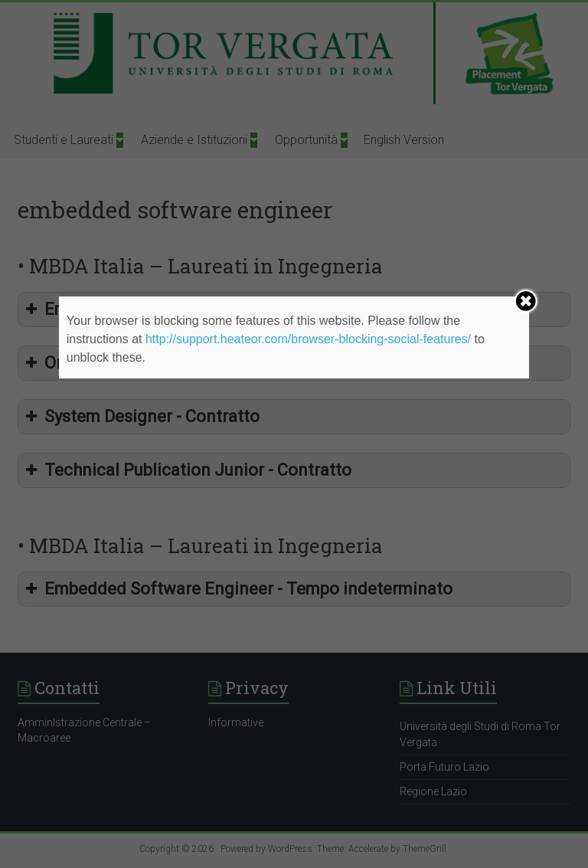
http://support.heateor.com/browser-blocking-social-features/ (308, 339)
